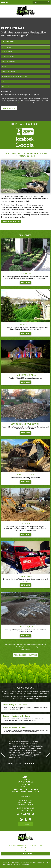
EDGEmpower (25, 865)
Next (48, 753)
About (25, 777)
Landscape (25, 274)
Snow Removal (25, 576)
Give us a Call (26, 810)
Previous (3, 753)
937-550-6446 (26, 848)
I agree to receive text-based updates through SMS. (22, 95)
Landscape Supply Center (26, 789)
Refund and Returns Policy (26, 792)
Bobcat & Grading (26, 475)
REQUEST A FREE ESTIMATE (25, 854)
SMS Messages (6, 91)
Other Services (25, 627)
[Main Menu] (2, 2)
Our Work (26, 785)
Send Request (9, 108)
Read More (25, 283)
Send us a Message (25, 808)
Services (25, 780)
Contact (25, 787)
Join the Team (25, 824)
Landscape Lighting (25, 375)
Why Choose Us (25, 782)
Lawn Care (26, 325)
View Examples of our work (26, 655)
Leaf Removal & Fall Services (26, 424)
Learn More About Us (11, 222)
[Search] (41, 2)
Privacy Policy (19, 102)
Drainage (25, 524)
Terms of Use (28, 102)
